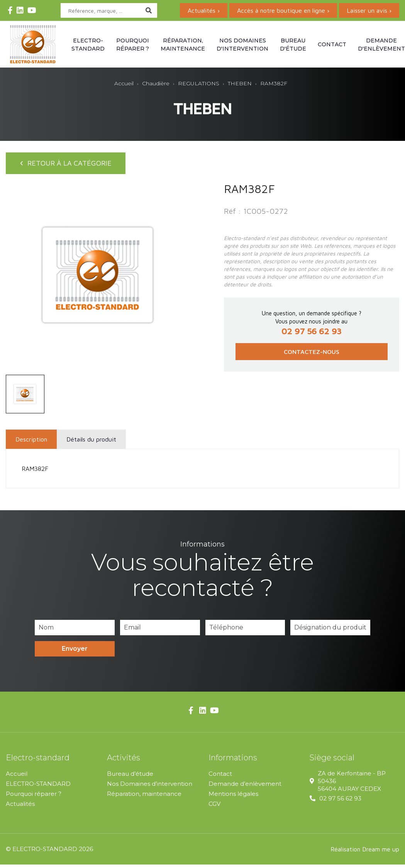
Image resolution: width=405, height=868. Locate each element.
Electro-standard (88, 45)
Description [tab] (31, 443)
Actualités (20, 807)
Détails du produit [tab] (91, 443)
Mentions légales (233, 797)
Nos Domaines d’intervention (150, 787)
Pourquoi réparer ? (133, 45)
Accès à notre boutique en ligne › (283, 10)
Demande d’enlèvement (245, 787)
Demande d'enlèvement (381, 45)
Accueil (17, 777)
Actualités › (204, 10)
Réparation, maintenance (183, 45)
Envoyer (75, 652)
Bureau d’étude (130, 777)
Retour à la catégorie (69, 165)
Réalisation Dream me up (365, 853)
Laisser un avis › (369, 10)
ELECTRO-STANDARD (38, 787)
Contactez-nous (312, 355)
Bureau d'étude (293, 45)
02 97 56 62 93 (340, 802)
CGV (214, 807)
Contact (332, 44)
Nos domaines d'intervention (242, 45)
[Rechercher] (109, 10)
